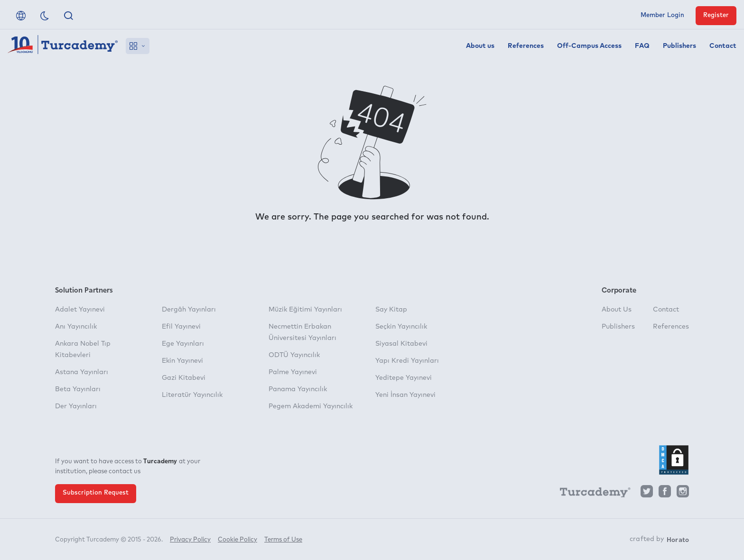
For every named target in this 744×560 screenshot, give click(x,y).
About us (480, 46)
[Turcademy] (591, 494)
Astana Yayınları (82, 372)
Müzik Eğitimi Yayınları (305, 310)
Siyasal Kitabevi (401, 344)
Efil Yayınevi (181, 327)
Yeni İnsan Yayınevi (405, 395)
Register (716, 15)
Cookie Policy (237, 540)
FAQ (642, 46)
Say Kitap (391, 310)
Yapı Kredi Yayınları (407, 361)
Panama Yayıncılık (298, 389)
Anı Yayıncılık (76, 327)
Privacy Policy (190, 540)
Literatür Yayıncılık (192, 395)
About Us (617, 310)
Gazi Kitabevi (184, 378)
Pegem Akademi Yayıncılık (311, 406)
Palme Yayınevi (293, 372)
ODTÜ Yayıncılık (294, 355)
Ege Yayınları (183, 344)
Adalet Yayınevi (80, 310)
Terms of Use (283, 540)
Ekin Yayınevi (182, 361)
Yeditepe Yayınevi (404, 378)
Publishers (679, 46)
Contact (723, 46)
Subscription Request (96, 493)
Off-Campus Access (589, 46)
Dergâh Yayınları (189, 310)
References (526, 46)
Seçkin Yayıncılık (401, 327)
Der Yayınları (76, 406)
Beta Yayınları (78, 389)
